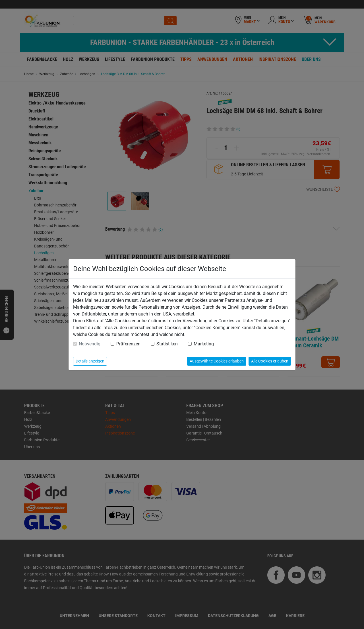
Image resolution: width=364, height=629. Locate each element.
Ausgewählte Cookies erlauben (217, 361)
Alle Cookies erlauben (270, 361)
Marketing (204, 344)
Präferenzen (128, 344)
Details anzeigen (90, 361)
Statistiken (167, 344)
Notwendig (90, 344)
